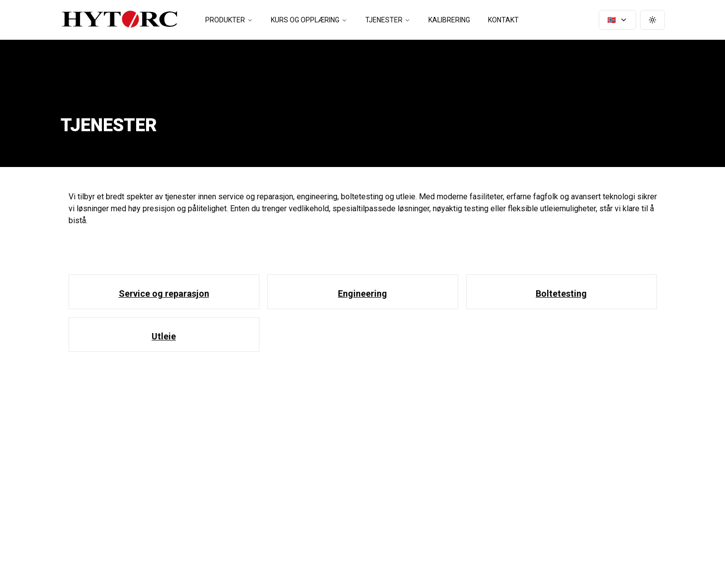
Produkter (229, 20)
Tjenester (388, 20)
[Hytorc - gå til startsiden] (119, 20)
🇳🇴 (617, 20)
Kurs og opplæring (309, 20)
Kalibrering (449, 20)
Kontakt (503, 20)
